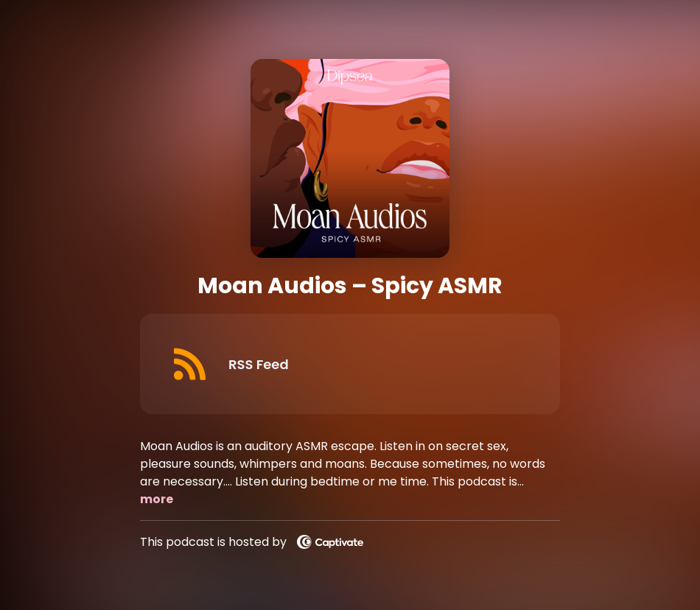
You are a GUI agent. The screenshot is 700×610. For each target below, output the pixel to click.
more (157, 499)
